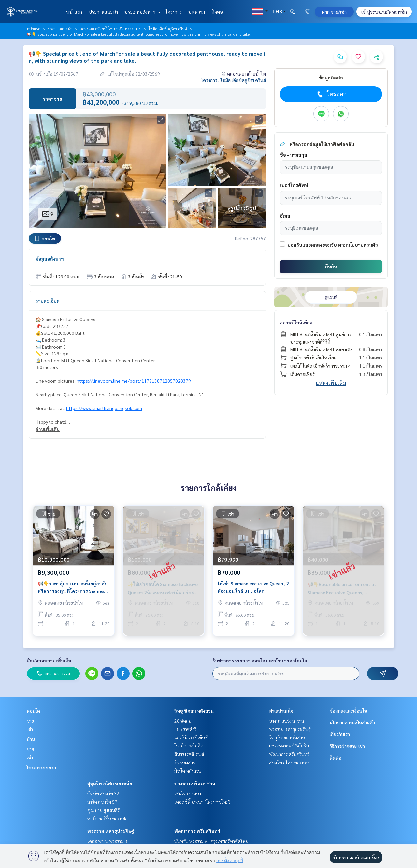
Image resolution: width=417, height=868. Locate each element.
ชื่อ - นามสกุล (294, 155)
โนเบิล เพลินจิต (189, 746)
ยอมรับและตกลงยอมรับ (312, 245)
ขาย (30, 721)
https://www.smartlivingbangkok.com (104, 408)
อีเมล (285, 216)
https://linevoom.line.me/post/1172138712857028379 (134, 381)
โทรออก (331, 94)
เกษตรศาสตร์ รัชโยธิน (289, 746)
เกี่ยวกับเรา (340, 734)
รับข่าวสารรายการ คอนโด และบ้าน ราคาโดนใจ (260, 661)
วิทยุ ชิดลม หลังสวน (194, 711)
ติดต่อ (217, 12)
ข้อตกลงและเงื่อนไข (348, 711)
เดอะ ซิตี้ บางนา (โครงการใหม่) (202, 802)
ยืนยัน (331, 266)
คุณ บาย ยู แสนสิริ (103, 810)
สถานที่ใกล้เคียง (296, 322)
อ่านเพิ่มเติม (48, 429)
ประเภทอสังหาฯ (142, 12)
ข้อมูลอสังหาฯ (50, 259)
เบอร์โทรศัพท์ (294, 185)
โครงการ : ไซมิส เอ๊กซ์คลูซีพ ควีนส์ (234, 80)
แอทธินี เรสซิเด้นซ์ (191, 737)
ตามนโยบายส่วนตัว (358, 245)
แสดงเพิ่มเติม (331, 383)
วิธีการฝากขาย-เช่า (347, 746)
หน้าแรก (74, 12)
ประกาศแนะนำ (103, 12)
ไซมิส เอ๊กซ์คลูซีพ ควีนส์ (168, 29)
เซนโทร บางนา (188, 793)
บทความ (197, 12)
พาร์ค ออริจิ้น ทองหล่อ (108, 818)
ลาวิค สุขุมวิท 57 (102, 802)
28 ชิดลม (183, 721)
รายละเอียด (48, 301)
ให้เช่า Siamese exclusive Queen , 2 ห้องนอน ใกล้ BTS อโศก (253, 590)
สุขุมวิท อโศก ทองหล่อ (110, 783)
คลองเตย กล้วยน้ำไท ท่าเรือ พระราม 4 (110, 29)
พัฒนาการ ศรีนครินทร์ (197, 831)
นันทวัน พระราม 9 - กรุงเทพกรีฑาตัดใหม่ (211, 841)
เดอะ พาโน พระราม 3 (107, 841)
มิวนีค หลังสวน (188, 771)
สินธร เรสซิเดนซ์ (189, 754)
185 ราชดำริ (185, 729)
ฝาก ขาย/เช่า (334, 12)
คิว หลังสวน (185, 762)
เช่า (30, 729)
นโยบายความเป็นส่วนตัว (352, 722)
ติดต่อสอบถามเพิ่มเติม (49, 661)
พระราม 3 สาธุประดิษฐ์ (111, 831)
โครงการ (174, 12)
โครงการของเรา (41, 767)
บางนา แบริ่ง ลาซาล (195, 783)
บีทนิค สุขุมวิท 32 (103, 793)
